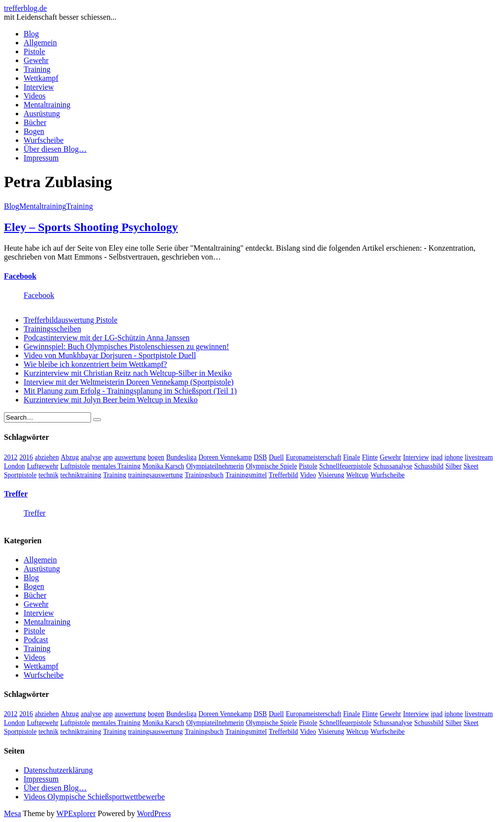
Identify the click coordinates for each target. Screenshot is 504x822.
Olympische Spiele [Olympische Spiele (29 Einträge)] (271, 466)
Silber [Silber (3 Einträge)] (454, 466)
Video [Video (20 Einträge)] (308, 475)
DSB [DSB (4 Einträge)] (261, 457)
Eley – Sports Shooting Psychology (91, 227)
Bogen (34, 131)
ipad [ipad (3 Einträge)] (437, 457)
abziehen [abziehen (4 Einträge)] (47, 457)
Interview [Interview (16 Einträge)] (416, 457)
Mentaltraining (47, 105)
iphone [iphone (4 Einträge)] (454, 457)
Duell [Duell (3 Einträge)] (276, 457)
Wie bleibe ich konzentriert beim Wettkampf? (95, 364)
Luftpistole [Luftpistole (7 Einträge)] (75, 466)
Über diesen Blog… (55, 149)
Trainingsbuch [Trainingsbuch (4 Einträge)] (204, 475)
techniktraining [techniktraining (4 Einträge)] (81, 475)
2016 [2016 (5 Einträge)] (26, 457)
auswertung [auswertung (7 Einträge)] (130, 457)
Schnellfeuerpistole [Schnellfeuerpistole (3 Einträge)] (346, 466)
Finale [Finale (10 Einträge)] (351, 457)
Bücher (35, 122)
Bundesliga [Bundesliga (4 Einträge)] (182, 457)
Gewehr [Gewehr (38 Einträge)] (391, 457)
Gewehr (36, 60)
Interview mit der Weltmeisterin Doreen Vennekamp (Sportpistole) (128, 382)
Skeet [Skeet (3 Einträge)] (471, 466)
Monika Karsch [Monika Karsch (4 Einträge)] (163, 466)
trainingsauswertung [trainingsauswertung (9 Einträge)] (155, 475)
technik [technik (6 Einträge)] (48, 475)
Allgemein (40, 43)
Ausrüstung (42, 114)
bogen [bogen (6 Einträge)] (156, 457)
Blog (31, 34)
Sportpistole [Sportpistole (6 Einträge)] (20, 475)
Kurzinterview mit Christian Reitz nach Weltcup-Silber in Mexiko (128, 373)
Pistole (34, 51)
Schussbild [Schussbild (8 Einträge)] (429, 466)
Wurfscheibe (44, 140)
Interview (39, 87)
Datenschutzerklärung (58, 770)
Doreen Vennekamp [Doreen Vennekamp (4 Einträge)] (225, 457)
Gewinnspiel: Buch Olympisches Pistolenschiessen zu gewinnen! (126, 346)
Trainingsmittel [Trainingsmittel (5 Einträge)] (246, 475)
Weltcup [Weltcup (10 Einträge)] (357, 475)
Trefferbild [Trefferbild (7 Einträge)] (283, 475)
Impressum (41, 158)
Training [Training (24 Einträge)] (115, 475)
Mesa (13, 813)
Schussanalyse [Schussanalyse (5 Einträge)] (393, 466)
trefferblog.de (25, 8)
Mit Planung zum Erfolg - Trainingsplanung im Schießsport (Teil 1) (130, 391)
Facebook (20, 276)
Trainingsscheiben (52, 329)
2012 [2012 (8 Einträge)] (11, 457)
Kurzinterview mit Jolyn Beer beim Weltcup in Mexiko (110, 400)
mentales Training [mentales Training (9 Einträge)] (116, 466)
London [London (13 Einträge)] (15, 466)
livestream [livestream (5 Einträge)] (479, 457)
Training (37, 69)
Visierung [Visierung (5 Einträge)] (331, 475)
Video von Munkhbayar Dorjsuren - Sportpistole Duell (110, 355)
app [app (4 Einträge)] (108, 457)
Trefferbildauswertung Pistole (71, 320)
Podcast (36, 640)
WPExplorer (76, 813)
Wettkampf (41, 78)
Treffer (16, 494)
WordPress (154, 813)
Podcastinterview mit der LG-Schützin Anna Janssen (107, 338)
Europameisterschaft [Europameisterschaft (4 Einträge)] (314, 457)
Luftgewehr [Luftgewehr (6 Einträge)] (43, 466)
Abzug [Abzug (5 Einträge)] (70, 457)
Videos (34, 96)
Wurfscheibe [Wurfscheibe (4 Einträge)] (388, 475)
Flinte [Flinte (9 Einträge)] (370, 457)
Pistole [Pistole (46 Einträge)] (308, 466)
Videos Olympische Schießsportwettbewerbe (94, 797)
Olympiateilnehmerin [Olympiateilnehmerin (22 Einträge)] (215, 466)
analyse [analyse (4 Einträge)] (91, 457)
